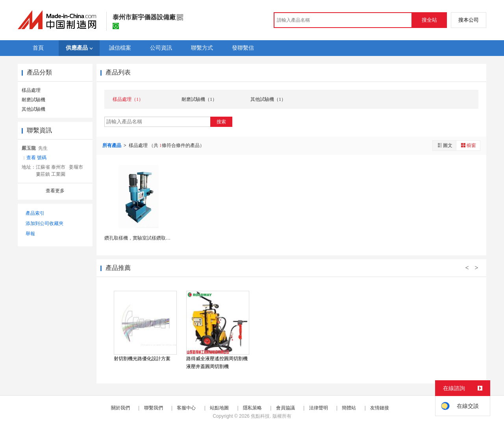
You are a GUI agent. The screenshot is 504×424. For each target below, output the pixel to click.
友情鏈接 (380, 408)
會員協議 (285, 408)
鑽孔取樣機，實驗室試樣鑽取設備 (140, 238)
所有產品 (112, 145)
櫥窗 (468, 145)
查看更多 (55, 191)
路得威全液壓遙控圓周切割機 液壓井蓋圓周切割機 (217, 363)
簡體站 (349, 408)
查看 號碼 (36, 158)
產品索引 (35, 213)
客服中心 (186, 408)
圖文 (445, 145)
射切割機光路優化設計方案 (142, 359)
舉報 (30, 234)
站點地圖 (219, 408)
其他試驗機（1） (268, 99)
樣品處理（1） (128, 99)
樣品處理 (31, 90)
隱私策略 (252, 408)
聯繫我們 (154, 408)
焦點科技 (260, 416)
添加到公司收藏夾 (44, 223)
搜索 (221, 122)
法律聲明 (319, 408)
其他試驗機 (33, 109)
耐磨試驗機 (33, 100)
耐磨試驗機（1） (199, 99)
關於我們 (120, 408)
